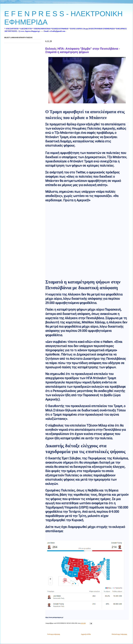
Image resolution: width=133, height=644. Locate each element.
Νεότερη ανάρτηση (54, 634)
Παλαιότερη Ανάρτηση (119, 634)
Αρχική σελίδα (86, 634)
